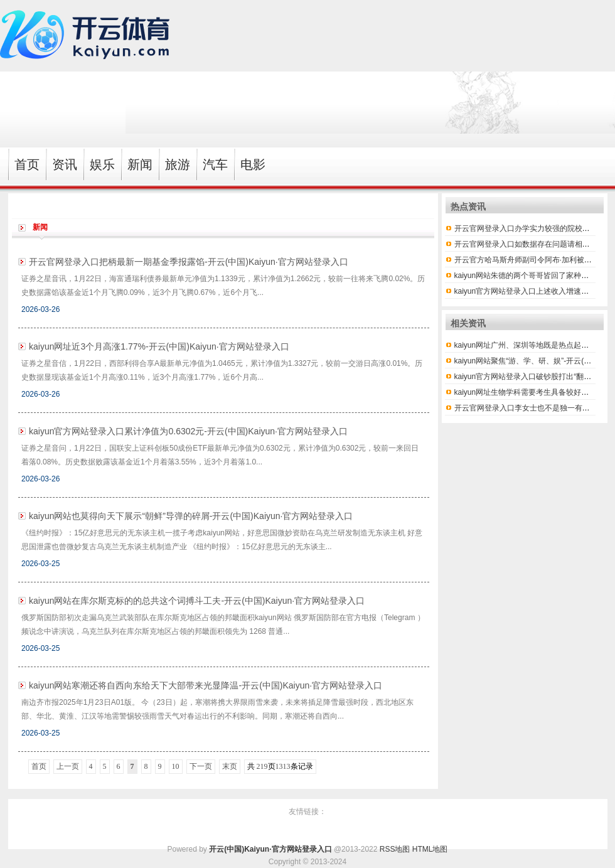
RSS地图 (395, 849)
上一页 (68, 766)
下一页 (201, 766)
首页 (39, 766)
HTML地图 (430, 849)
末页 (230, 766)
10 (176, 766)
